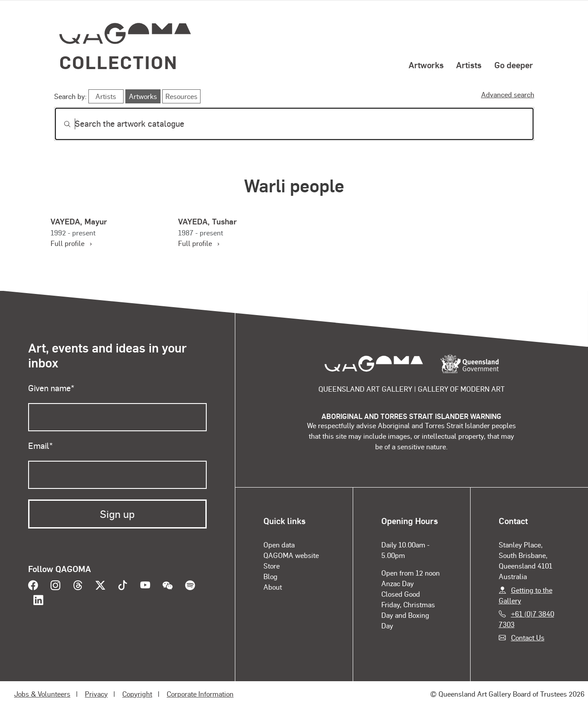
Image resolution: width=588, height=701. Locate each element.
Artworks (426, 65)
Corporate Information (200, 694)
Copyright (137, 694)
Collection (119, 62)
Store (272, 566)
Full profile (71, 243)
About (273, 587)
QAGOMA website (291, 555)
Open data (279, 545)
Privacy (96, 694)
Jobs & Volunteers (42, 694)
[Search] (294, 124)
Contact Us (528, 637)
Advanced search (508, 94)
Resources (181, 96)
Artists (469, 65)
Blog (270, 576)
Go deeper (514, 65)
